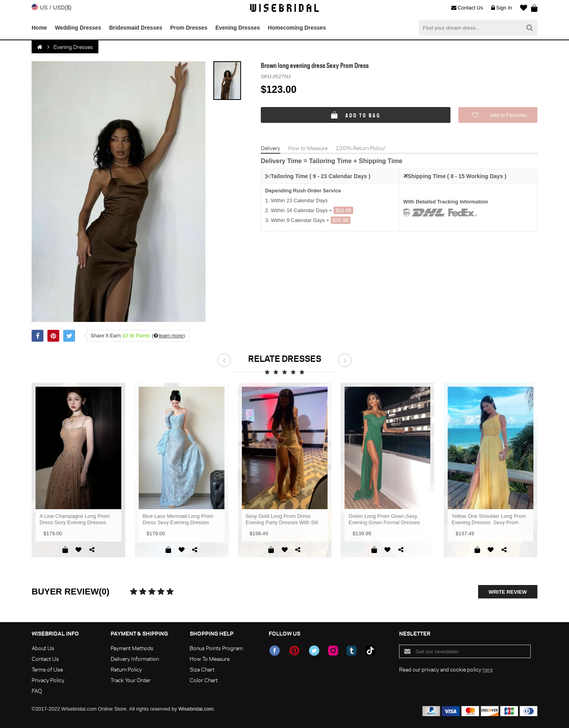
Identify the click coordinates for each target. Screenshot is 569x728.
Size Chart (202, 669)
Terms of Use (47, 669)
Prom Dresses (189, 28)
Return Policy (126, 669)
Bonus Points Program (216, 648)
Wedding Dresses (78, 28)
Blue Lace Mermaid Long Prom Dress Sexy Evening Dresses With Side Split (178, 519)
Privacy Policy (48, 680)
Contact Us (467, 8)
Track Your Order (131, 680)
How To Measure (210, 659)
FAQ (37, 691)
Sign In (502, 8)
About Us (43, 648)
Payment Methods (132, 648)
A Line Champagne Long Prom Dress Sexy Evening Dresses (75, 519)
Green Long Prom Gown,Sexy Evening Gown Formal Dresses (384, 519)
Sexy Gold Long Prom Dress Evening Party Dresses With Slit (282, 519)
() (168, 336)
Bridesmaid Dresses (136, 28)
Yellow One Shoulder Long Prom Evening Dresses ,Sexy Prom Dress (489, 519)
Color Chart (204, 680)
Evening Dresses (238, 28)
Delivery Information (135, 659)
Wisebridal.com (196, 709)
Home (39, 28)
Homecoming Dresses (297, 28)
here (488, 669)
